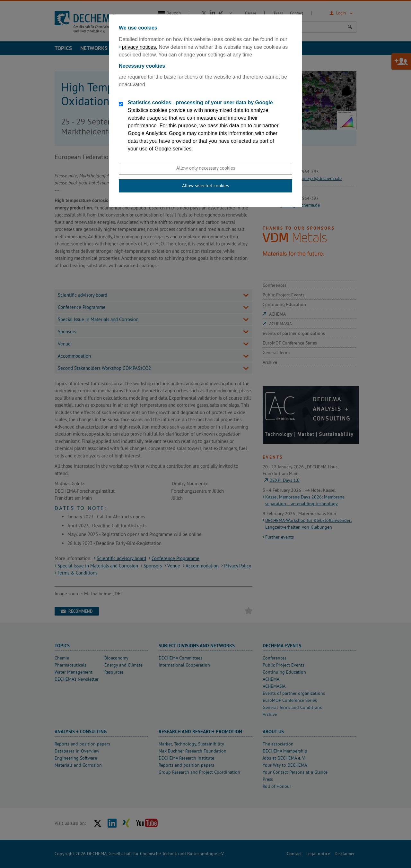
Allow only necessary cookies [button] (206, 168)
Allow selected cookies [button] (205, 186)
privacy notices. (140, 47)
